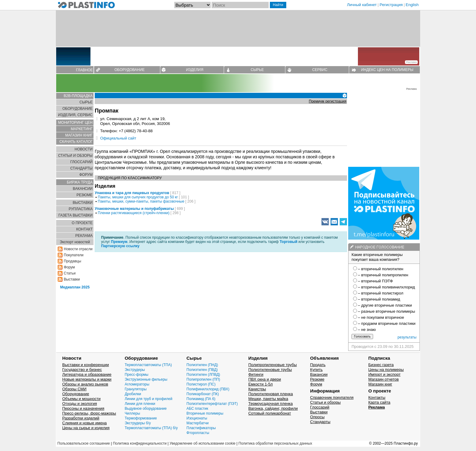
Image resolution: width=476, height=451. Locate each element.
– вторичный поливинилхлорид (386, 287)
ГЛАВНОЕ (84, 70)
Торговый (288, 242)
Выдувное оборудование (146, 409)
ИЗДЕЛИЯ (195, 70)
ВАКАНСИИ (83, 189)
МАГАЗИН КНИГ (79, 135)
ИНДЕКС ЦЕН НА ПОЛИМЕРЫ (387, 70)
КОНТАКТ (84, 229)
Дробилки (133, 394)
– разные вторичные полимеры (386, 311)
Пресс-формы (137, 375)
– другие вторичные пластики (385, 305)
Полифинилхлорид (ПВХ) (208, 389)
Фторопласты (198, 433)
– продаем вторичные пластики (387, 323)
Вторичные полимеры (205, 413)
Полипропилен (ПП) (203, 379)
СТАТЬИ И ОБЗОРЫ (75, 156)
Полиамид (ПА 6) (201, 399)
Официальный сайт (118, 138)
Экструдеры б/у (138, 423)
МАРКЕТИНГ (82, 129)
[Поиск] (240, 5)
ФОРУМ (86, 175)
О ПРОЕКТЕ (82, 223)
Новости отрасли (78, 249)
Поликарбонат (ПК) (203, 394)
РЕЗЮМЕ (85, 195)
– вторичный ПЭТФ (375, 281)
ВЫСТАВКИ (83, 203)
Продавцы (72, 261)
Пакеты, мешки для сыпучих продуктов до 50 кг (138, 197)
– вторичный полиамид (379, 299)
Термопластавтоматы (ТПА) (148, 365)
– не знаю (367, 330)
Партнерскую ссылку (120, 246)
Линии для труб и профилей (149, 399)
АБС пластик (197, 409)
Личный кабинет (362, 5)
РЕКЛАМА (84, 236)
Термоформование (141, 418)
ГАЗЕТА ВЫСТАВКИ (75, 215)
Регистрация (391, 5)
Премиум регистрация (328, 101)
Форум (69, 267)
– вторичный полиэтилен (381, 269)
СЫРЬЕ (257, 70)
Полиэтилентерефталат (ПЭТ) (212, 404)
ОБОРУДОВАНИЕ (130, 70)
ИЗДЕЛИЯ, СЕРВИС (75, 115)
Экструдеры (135, 370)
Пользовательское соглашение (84, 443)
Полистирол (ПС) (201, 384)
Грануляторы (136, 389)
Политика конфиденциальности (140, 443)
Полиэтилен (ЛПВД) (203, 375)
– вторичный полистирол (381, 293)
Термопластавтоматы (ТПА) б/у (151, 428)
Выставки (72, 279)
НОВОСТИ (84, 149)
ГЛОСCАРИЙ (81, 162)
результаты (407, 337)
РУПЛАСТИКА (81, 209)
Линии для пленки (140, 404)
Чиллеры (133, 413)
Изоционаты (197, 418)
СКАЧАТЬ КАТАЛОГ (76, 142)
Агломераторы (137, 384)
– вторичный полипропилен (383, 275)
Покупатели (74, 255)
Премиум (119, 242)
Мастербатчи (197, 423)
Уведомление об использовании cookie (202, 443)
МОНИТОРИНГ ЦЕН (75, 123)
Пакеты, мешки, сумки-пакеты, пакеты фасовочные (141, 201)
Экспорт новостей (75, 242)
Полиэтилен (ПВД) (202, 370)
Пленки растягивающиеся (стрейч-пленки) (134, 213)
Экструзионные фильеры (146, 379)
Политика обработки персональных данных (275, 443)
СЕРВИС (320, 70)
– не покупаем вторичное (381, 317)
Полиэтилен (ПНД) (202, 365)
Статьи (70, 273)
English (412, 5)
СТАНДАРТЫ (82, 168)
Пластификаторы (201, 428)
